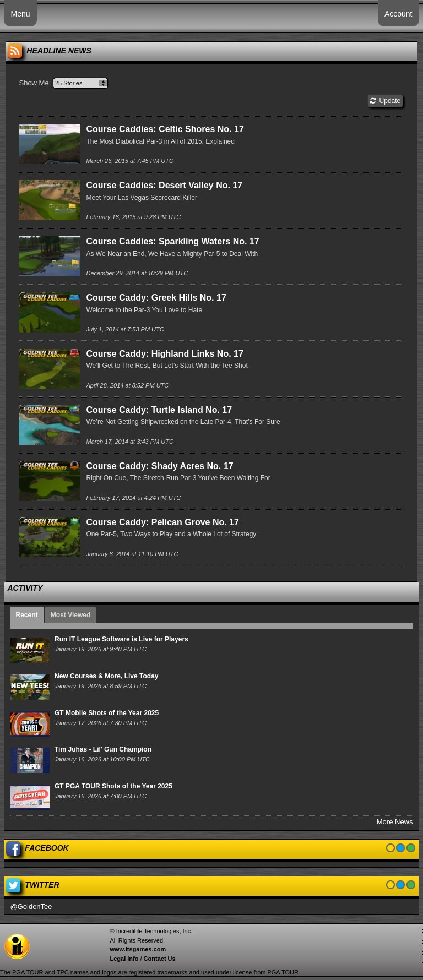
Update (385, 101)
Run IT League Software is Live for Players (121, 639)
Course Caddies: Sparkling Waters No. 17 (172, 241)
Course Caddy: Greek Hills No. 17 (156, 298)
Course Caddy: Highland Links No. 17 (164, 354)
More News (395, 822)
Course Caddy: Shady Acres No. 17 (159, 466)
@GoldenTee (31, 906)
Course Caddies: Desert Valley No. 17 (164, 185)
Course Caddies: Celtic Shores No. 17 (165, 129)
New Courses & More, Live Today (107, 676)
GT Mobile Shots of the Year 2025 (107, 713)
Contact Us (160, 959)
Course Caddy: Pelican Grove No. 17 (162, 522)
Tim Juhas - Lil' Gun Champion (103, 749)
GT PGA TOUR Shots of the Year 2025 (113, 786)
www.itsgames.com (138, 949)
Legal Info (124, 959)
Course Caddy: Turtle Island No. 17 (159, 410)
